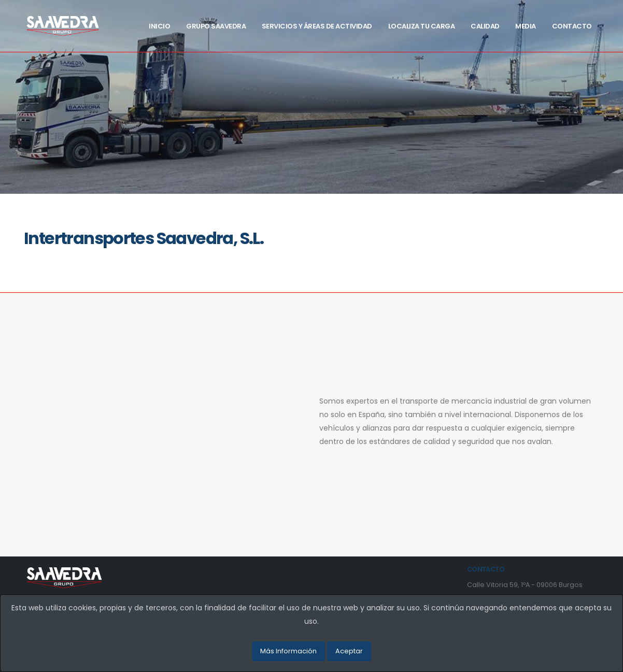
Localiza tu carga (422, 26)
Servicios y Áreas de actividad (317, 26)
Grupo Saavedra (216, 26)
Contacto (572, 26)
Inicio (159, 26)
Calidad (485, 26)
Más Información (288, 651)
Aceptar (349, 651)
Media (526, 26)
